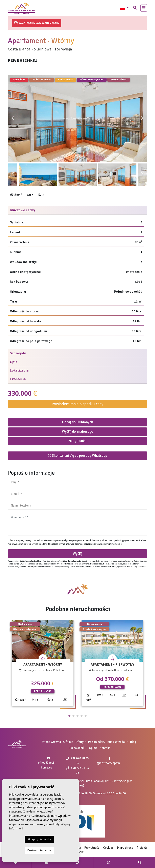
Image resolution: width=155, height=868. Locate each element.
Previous (13, 118)
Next (142, 118)
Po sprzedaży (97, 742)
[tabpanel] (43, 665)
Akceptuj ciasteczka (39, 839)
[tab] (77, 210)
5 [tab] (86, 716)
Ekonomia (18, 379)
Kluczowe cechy (23, 210)
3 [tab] (77, 716)
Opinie (93, 748)
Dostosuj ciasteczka (39, 850)
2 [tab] (73, 716)
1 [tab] (69, 716)
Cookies (108, 848)
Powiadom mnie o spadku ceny (77, 404)
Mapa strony (125, 848)
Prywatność (92, 848)
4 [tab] (82, 716)
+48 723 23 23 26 (77, 770)
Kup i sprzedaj (116, 742)
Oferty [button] (80, 742)
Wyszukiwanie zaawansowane (37, 22)
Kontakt (105, 748)
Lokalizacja (19, 370)
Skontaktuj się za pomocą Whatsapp (78, 455)
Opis (14, 362)
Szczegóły (18, 353)
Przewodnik (77, 748)
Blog (133, 742)
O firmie (68, 742)
